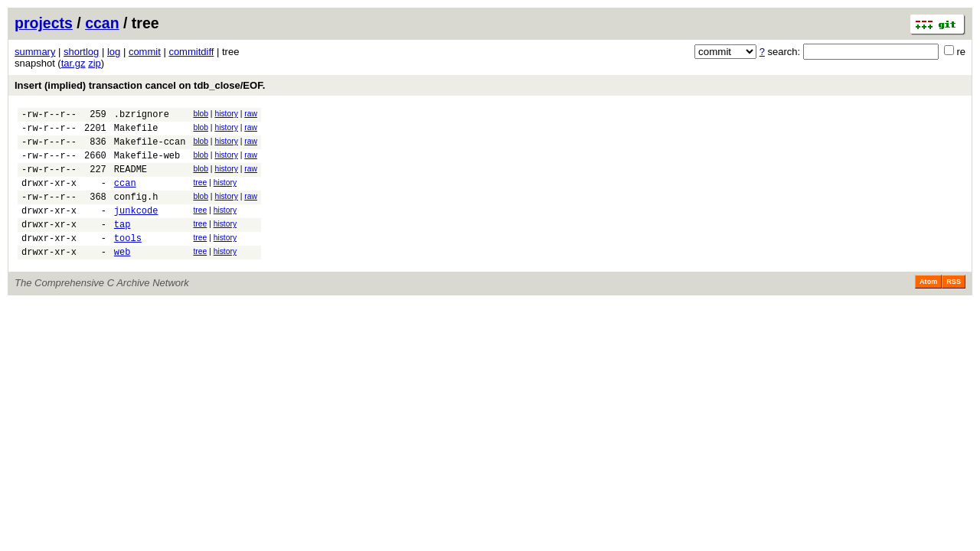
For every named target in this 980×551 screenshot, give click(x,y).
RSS (954, 307)
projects (44, 23)
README (131, 180)
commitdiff (191, 52)
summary (35, 52)
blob (201, 114)
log (114, 52)
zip (95, 63)
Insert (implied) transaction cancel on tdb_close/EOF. (140, 85)
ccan (102, 23)
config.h (136, 212)
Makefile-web (147, 164)
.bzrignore (142, 116)
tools (128, 261)
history (226, 114)
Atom (928, 307)
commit (145, 52)
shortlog (81, 52)
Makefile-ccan (150, 148)
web (122, 277)
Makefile (136, 132)
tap (122, 245)
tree (200, 194)
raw (251, 114)
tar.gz (73, 63)
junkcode (136, 228)
